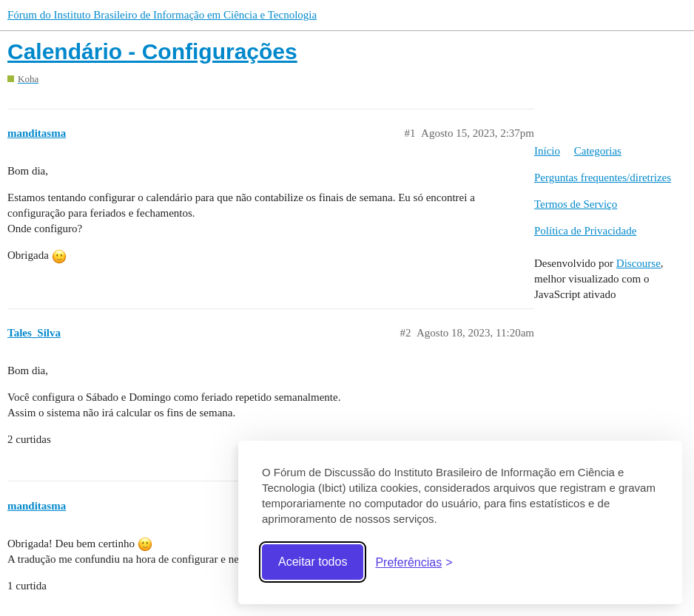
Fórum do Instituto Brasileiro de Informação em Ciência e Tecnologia (162, 15)
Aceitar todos (313, 562)
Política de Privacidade (585, 231)
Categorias (598, 151)
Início (547, 151)
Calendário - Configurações (152, 51)
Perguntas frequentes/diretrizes (603, 177)
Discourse (639, 263)
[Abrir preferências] (414, 562)
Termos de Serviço (576, 204)
